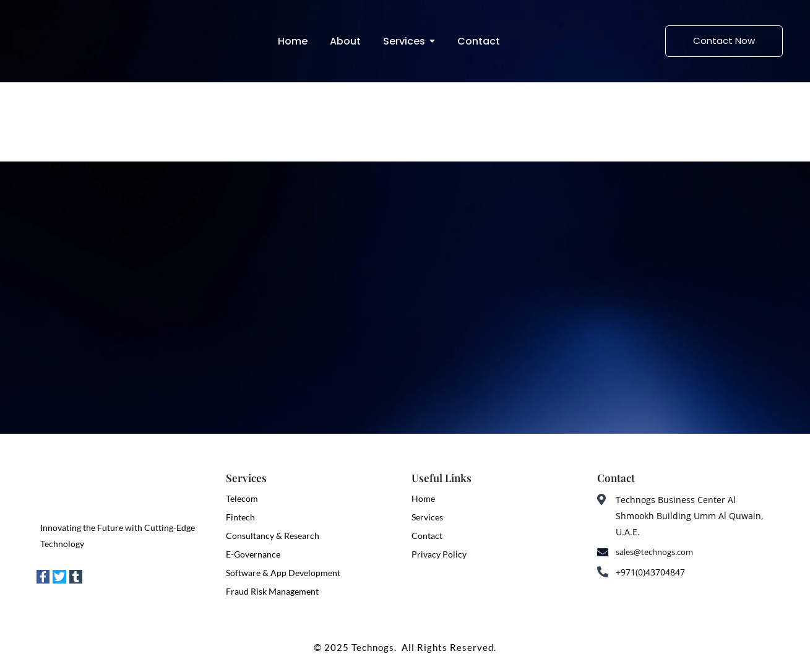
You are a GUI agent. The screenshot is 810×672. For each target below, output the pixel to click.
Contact (427, 536)
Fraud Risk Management (272, 591)
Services (427, 517)
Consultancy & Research (273, 536)
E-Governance (253, 554)
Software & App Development (283, 573)
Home (423, 498)
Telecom (242, 498)
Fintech (240, 517)
